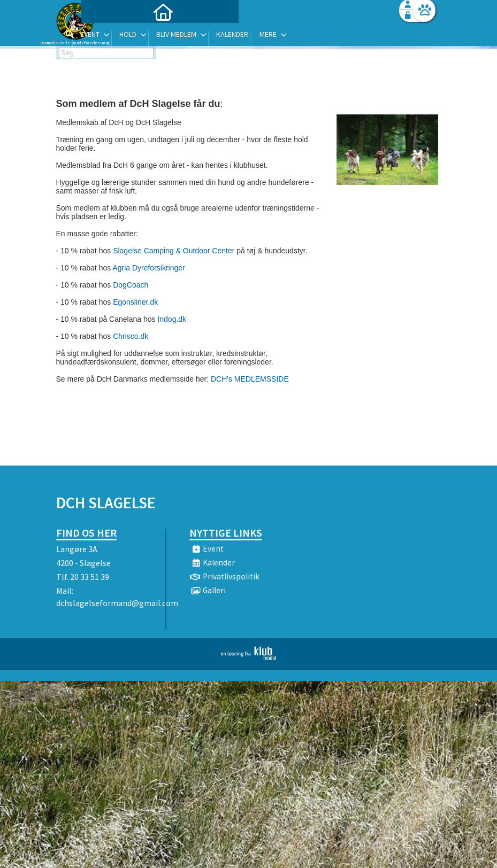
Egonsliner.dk (135, 302)
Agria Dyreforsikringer (148, 268)
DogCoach (131, 285)
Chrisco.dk (131, 336)
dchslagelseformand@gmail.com (117, 603)
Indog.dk (172, 319)
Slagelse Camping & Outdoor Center (174, 251)
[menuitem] (123, 36)
